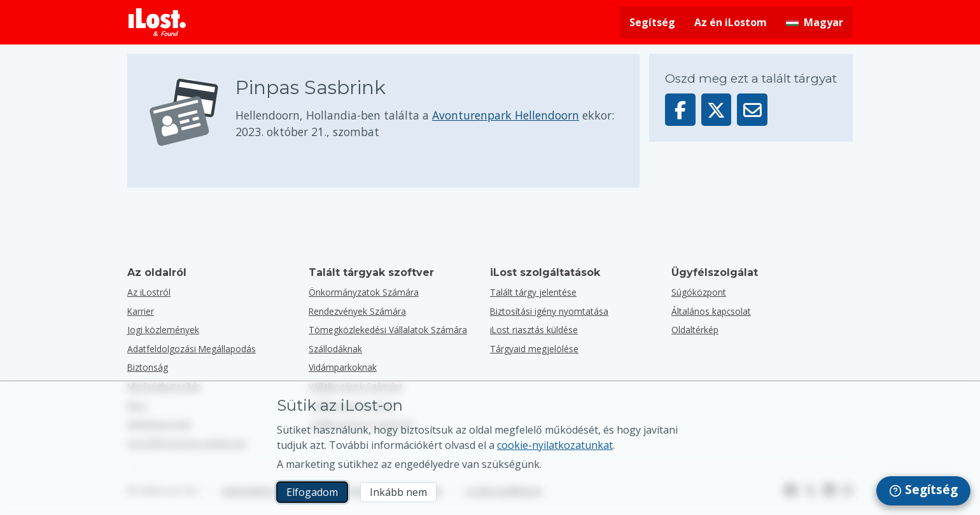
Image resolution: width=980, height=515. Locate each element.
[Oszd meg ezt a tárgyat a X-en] (717, 110)
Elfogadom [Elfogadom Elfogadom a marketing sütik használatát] (312, 492)
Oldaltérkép (695, 330)
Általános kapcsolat (711, 311)
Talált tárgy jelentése (533, 292)
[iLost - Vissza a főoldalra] (157, 22)
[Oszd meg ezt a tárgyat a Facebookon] (680, 110)
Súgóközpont (699, 292)
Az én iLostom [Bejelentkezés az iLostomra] (731, 22)
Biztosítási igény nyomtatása (549, 311)
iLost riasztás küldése (534, 330)
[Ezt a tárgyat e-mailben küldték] (752, 110)
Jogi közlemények (163, 330)
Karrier (141, 311)
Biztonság (148, 367)
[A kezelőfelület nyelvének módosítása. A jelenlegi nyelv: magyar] (815, 22)
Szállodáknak (335, 349)
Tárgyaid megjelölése (534, 349)
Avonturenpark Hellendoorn (506, 115)
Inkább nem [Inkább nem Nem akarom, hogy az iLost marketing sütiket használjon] (398, 492)
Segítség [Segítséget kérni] (652, 22)
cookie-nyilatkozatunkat (555, 445)
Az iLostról (149, 292)
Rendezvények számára (357, 311)
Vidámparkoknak (343, 367)
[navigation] (923, 491)
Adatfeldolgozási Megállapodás (192, 349)
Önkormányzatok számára (364, 292)
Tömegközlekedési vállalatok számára (388, 330)
